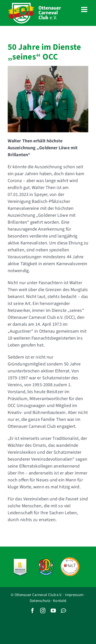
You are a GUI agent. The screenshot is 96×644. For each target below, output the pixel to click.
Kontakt (60, 601)
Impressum (74, 595)
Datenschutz (40, 601)
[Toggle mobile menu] (85, 9)
